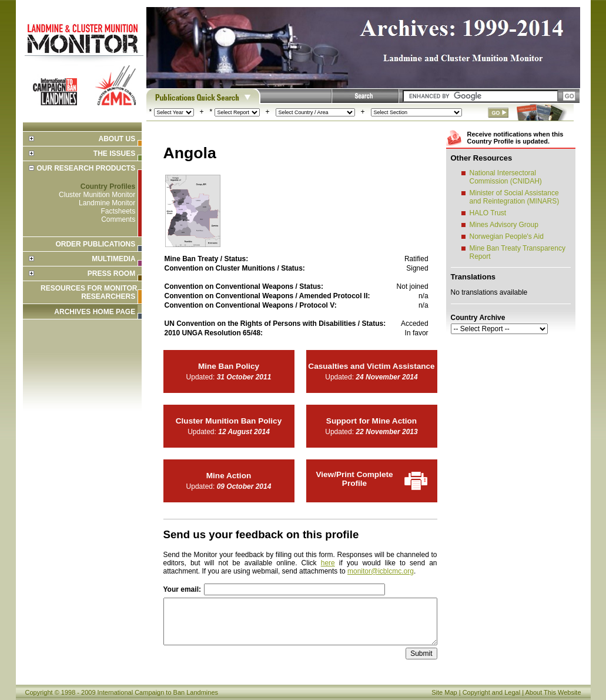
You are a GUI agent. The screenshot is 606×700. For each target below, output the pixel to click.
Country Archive (478, 318)
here (328, 563)
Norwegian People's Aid (507, 236)
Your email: (182, 589)
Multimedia (113, 259)
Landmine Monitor (107, 203)
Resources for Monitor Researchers (89, 292)
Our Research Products (86, 168)
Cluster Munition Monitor (97, 195)
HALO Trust (488, 213)
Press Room (111, 274)
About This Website (553, 692)
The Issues (114, 154)
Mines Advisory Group (504, 225)
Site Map (444, 692)
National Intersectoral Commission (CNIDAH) (506, 177)
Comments (118, 219)
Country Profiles (108, 186)
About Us (117, 139)
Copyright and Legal (491, 692)
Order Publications (95, 244)
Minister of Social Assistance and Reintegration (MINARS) (515, 197)
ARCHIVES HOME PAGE (95, 312)
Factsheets (118, 211)
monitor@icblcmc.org (381, 571)
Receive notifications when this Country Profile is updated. (515, 138)
